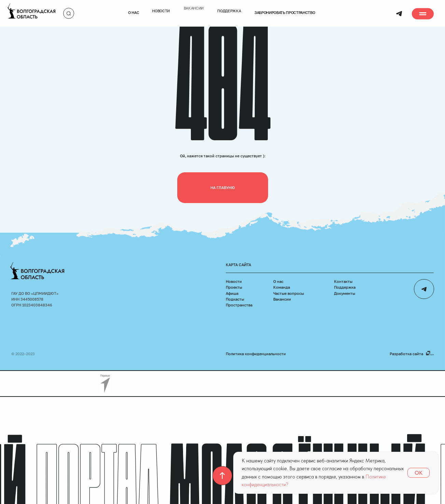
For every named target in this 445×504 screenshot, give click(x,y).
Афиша (232, 293)
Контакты (343, 281)
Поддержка (345, 287)
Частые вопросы (289, 293)
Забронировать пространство (285, 8)
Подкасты (235, 299)
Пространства (239, 305)
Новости (234, 281)
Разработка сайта (406, 354)
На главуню (223, 188)
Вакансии (282, 299)
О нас (134, 8)
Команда (282, 287)
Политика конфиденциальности (256, 354)
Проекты (234, 287)
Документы (345, 293)
